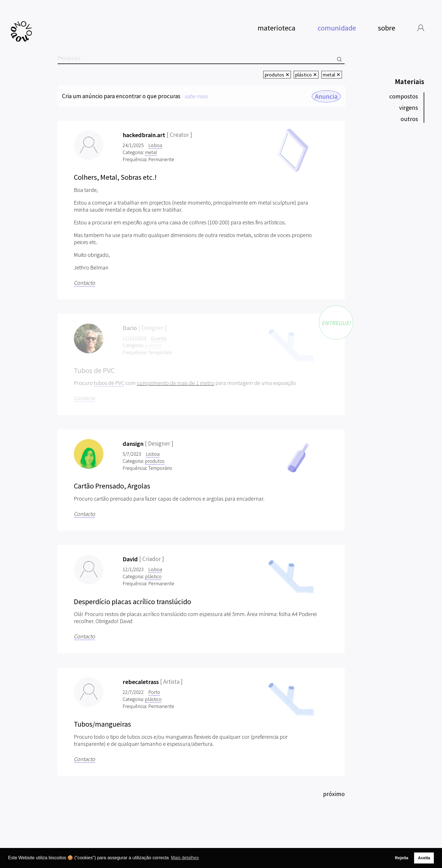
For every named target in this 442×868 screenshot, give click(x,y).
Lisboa (155, 145)
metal (151, 152)
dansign (133, 444)
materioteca (277, 27)
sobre (387, 27)
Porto (154, 692)
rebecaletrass (141, 682)
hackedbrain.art (144, 135)
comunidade (337, 28)
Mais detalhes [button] (185, 858)
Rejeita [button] (402, 858)
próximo (334, 794)
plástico (153, 576)
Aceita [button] (424, 858)
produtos (155, 461)
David (130, 559)
